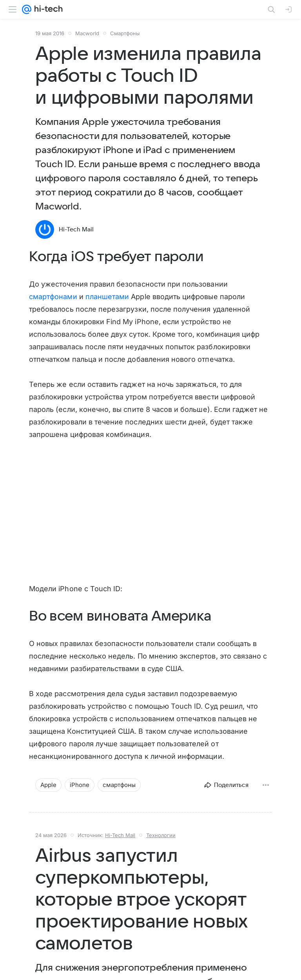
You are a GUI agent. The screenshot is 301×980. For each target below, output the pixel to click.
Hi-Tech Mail (76, 229)
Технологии (161, 835)
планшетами (107, 297)
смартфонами (53, 297)
